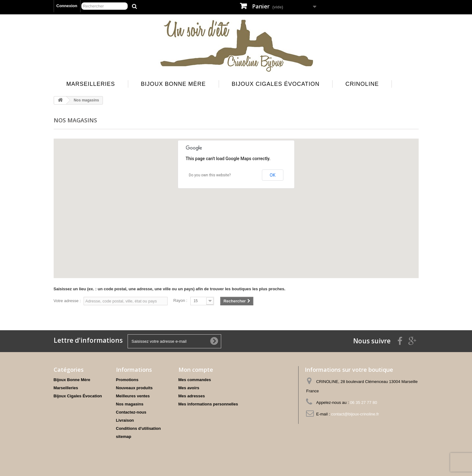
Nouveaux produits (134, 388)
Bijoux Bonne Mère (173, 84)
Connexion (67, 6)
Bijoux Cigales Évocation (276, 84)
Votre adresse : (67, 301)
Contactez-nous (131, 412)
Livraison (125, 420)
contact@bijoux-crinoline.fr (355, 414)
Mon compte (196, 370)
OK (273, 175)
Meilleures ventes (133, 396)
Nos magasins (130, 404)
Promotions (127, 380)
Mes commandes (195, 380)
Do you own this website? (210, 175)
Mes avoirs (189, 388)
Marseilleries (91, 84)
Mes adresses (192, 396)
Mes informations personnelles (208, 404)
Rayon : (180, 300)
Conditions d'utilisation (139, 428)
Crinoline (362, 84)
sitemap (124, 437)
